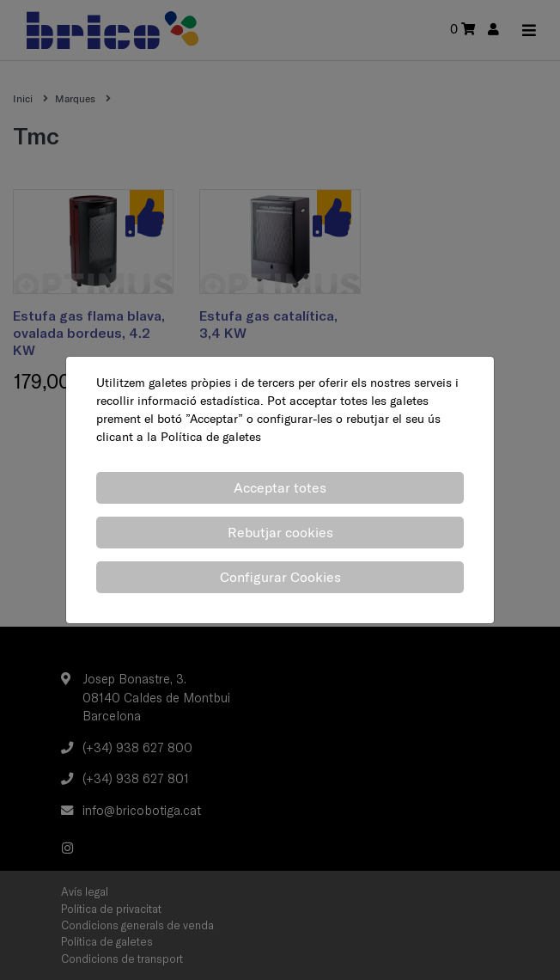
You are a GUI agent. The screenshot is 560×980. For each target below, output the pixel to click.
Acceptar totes (280, 487)
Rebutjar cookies (280, 532)
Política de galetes (211, 437)
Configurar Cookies (280, 577)
